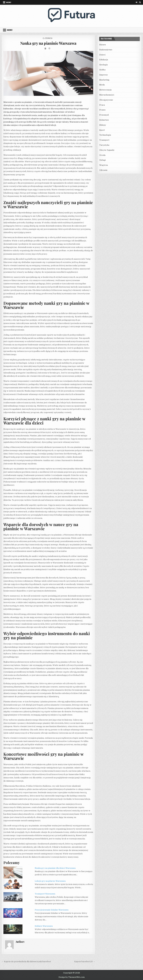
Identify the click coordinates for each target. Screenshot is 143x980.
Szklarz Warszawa (44, 926)
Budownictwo (106, 50)
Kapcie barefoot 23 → (85, 962)
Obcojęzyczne (106, 100)
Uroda (102, 155)
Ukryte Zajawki (107, 150)
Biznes (103, 45)
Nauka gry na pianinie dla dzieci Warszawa (55, 868)
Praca (102, 105)
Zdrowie (103, 170)
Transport (104, 140)
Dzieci (102, 55)
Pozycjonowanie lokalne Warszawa (52, 910)
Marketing (104, 80)
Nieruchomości (107, 95)
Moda (102, 85)
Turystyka (104, 145)
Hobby (102, 70)
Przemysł (104, 115)
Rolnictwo (104, 120)
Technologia (105, 135)
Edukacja (49, 38)
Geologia (103, 65)
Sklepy (103, 125)
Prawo (102, 110)
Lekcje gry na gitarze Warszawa (50, 881)
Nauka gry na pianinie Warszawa (48, 43)
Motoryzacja (105, 90)
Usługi (102, 160)
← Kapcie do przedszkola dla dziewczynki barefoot (26, 962)
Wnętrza (104, 165)
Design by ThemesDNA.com (72, 977)
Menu (9, 2)
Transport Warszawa (45, 894)
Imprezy (104, 75)
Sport (102, 130)
